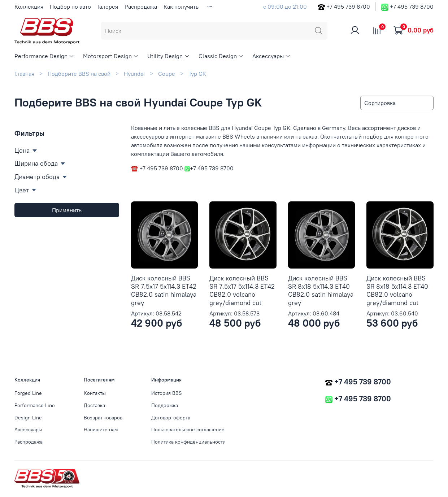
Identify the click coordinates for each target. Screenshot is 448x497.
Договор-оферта (171, 418)
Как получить (181, 6)
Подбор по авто (70, 6)
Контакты (95, 393)
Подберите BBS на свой (79, 74)
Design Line (28, 418)
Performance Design (44, 56)
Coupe (167, 74)
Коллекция (29, 6)
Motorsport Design (111, 56)
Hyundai (134, 74)
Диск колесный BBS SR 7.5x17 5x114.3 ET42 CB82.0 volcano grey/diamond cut (242, 290)
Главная (24, 74)
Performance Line (35, 405)
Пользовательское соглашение (188, 430)
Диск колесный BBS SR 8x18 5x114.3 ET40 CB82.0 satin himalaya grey (321, 290)
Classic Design (221, 56)
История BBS (167, 393)
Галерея (108, 6)
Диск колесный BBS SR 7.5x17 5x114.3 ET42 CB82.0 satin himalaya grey (164, 290)
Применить (67, 210)
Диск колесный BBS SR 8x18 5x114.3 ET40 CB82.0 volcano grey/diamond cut (397, 290)
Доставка (94, 405)
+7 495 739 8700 (348, 6)
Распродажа (141, 6)
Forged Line (28, 393)
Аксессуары (271, 56)
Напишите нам (101, 430)
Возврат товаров (103, 418)
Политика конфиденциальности (188, 442)
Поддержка (165, 405)
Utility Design (168, 56)
